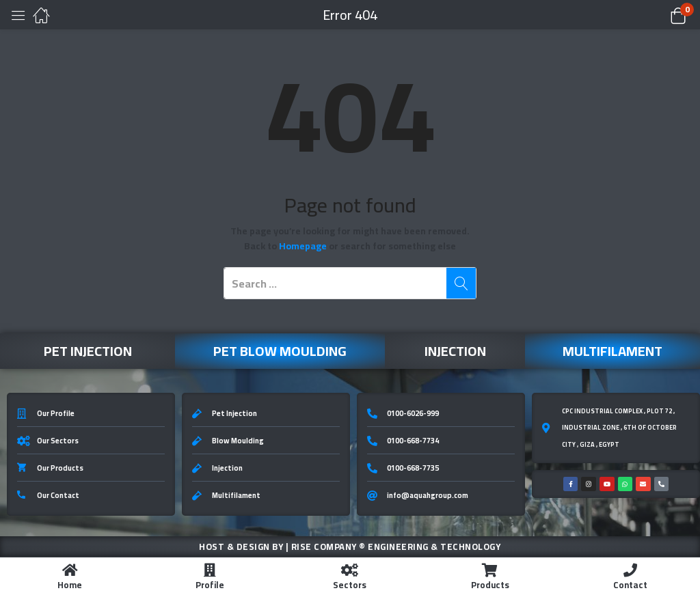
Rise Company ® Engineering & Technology (396, 546)
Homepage (303, 246)
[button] (661, 15)
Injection (455, 351)
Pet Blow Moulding (280, 351)
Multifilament (612, 351)
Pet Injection (88, 351)
